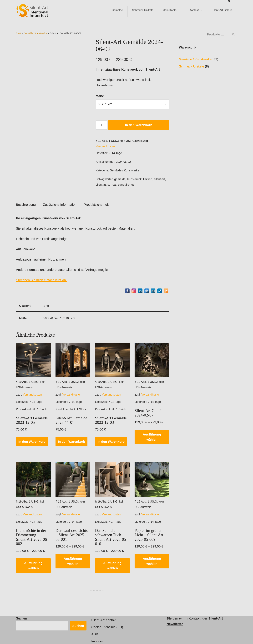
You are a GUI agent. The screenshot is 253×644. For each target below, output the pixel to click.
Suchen (21, 618)
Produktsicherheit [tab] (96, 205)
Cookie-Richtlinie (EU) (107, 627)
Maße (100, 96)
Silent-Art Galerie (222, 10)
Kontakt (196, 10)
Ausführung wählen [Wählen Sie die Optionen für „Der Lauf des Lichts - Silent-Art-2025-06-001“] (73, 561)
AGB (95, 634)
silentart (101, 185)
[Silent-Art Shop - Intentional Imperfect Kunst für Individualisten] (32, 11)
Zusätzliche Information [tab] (60, 205)
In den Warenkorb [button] (32, 442)
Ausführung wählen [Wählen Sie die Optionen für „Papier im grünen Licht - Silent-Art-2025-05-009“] (152, 561)
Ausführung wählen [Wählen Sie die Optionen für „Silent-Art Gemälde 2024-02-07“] (152, 437)
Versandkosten (105, 146)
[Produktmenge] (102, 125)
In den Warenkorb (139, 125)
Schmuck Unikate (143, 10)
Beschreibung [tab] (26, 205)
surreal (112, 185)
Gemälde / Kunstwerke (35, 33)
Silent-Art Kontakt (104, 620)
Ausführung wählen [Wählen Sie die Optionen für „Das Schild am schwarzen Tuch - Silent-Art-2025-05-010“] (112, 566)
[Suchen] (229, 1)
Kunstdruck (134, 179)
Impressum (99, 641)
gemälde (120, 179)
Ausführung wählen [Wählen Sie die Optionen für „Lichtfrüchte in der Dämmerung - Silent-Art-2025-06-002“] (33, 566)
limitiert (148, 179)
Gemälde (117, 10)
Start (18, 33)
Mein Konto (171, 10)
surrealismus (126, 185)
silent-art (159, 179)
